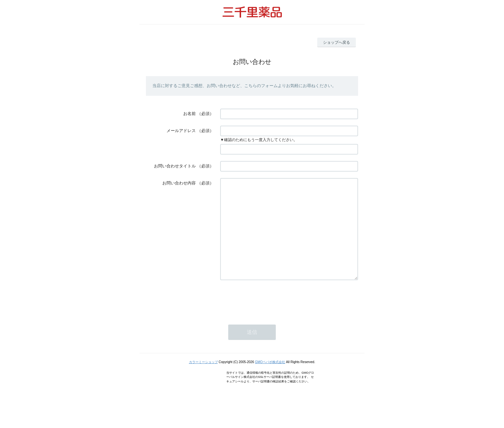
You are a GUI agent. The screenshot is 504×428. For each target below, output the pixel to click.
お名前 (189, 114)
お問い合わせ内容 (179, 183)
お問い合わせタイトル (175, 166)
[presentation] (269, 318)
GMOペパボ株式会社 (270, 381)
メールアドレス (181, 131)
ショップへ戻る (337, 42)
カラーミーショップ (203, 381)
